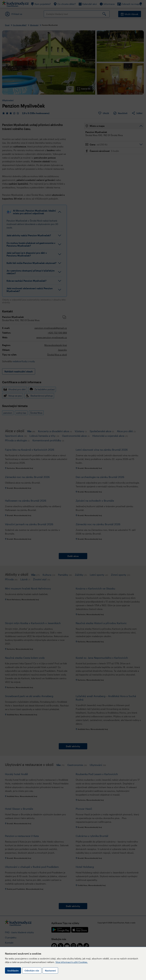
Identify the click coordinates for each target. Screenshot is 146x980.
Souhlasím (13, 970)
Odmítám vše (32, 970)
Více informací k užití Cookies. (72, 962)
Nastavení (50, 970)
